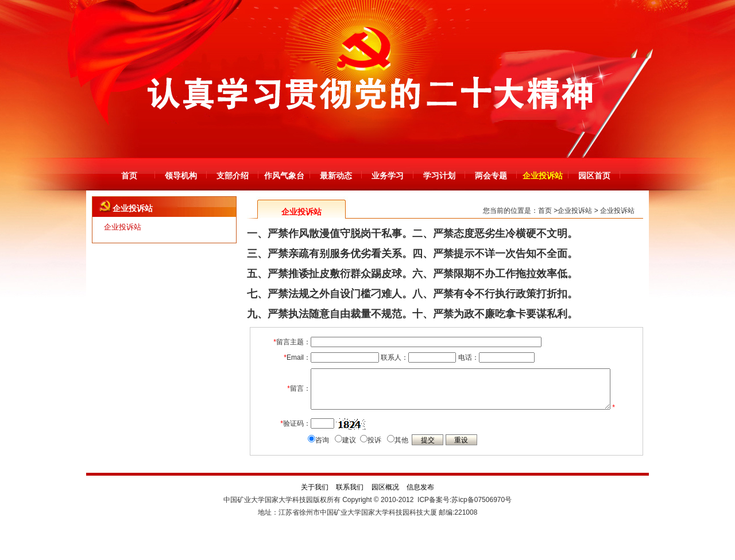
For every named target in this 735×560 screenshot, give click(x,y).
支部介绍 (233, 176)
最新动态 (336, 176)
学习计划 (439, 176)
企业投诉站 (543, 176)
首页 (129, 176)
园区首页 (594, 176)
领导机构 (181, 176)
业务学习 (388, 176)
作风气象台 (284, 176)
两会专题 (491, 176)
